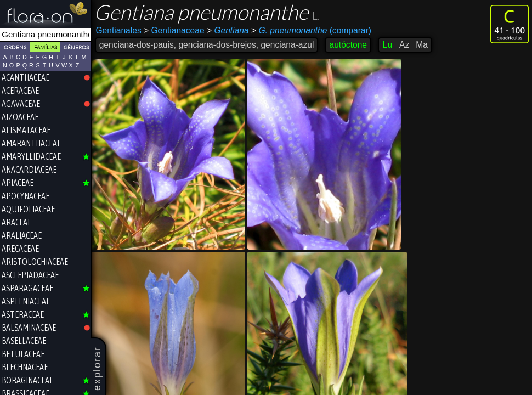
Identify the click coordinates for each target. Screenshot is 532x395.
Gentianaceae (175, 30)
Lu (388, 45)
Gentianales (119, 30)
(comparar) (312, 31)
